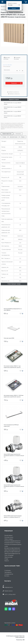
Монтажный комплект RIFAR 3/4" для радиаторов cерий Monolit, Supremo (12, 367)
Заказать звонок (9, 591)
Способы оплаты (9, 537)
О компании (8, 570)
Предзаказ (14, 83)
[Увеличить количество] (22, 71)
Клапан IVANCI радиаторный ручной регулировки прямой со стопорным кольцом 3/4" (14, 486)
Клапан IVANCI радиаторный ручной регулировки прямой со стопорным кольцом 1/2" (14, 456)
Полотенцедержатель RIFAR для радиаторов (11, 426)
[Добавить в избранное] (20, 314)
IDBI (24, 640)
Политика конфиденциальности (12, 541)
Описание (18, 134)
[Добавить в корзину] (23, 314)
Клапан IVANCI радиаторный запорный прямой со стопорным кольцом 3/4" (13, 517)
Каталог (3, 6)
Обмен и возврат (9, 539)
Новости (7, 561)
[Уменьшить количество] (17, 71)
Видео (23, 137)
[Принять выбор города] (14, 8)
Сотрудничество (9, 574)
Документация (14, 137)
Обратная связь (8, 557)
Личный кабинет (9, 535)
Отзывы (4, 137)
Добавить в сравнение (14, 92)
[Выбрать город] (14, 5)
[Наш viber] (14, 610)
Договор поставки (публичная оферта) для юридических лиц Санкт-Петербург (12, 553)
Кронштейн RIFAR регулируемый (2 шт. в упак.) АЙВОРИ (13, 309)
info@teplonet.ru (9, 587)
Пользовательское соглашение (12, 543)
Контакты (7, 576)
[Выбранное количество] (20, 71)
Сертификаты (8, 572)
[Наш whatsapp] (6, 610)
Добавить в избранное (15, 94)
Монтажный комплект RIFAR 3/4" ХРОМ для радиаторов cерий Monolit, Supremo (14, 396)
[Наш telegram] (10, 610)
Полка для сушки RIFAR (9, 338)
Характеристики (7, 134)
